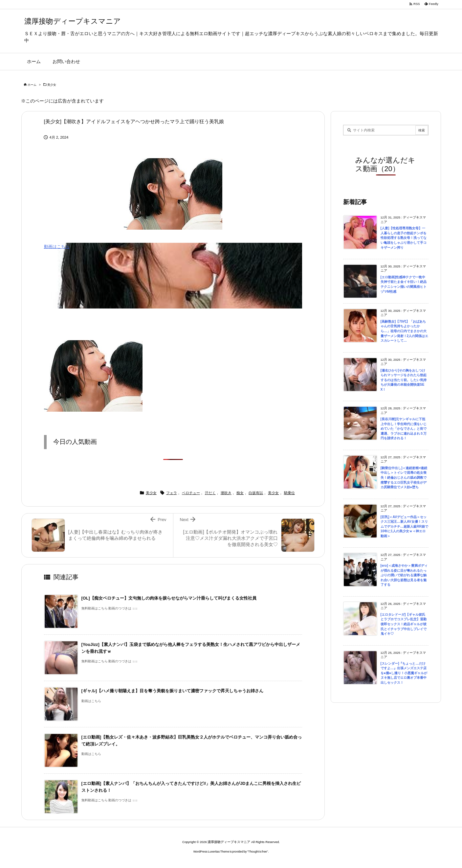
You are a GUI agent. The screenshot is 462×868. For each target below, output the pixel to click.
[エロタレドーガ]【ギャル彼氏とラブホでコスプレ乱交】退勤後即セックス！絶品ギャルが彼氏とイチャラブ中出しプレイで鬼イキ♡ (404, 624)
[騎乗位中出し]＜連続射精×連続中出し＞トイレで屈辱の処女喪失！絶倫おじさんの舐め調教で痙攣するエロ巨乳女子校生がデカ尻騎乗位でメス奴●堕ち (404, 478)
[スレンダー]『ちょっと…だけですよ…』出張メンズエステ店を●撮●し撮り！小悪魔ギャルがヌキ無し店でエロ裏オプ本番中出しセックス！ (404, 673)
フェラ (172, 493)
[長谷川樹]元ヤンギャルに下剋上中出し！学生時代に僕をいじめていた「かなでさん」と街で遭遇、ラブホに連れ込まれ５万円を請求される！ (404, 429)
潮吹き (226, 493)
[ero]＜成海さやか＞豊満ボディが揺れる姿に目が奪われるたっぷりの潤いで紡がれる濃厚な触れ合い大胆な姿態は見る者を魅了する (404, 575)
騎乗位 (289, 493)
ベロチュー (191, 493)
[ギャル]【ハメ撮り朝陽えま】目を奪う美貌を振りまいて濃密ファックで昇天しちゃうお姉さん (173, 691)
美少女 (52, 85)
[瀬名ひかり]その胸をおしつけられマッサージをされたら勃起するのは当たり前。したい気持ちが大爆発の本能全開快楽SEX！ (404, 380)
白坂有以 (256, 493)
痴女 (240, 493)
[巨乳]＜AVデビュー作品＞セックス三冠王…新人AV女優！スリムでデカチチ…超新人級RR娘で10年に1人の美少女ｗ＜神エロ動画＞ (404, 526)
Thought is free (258, 852)
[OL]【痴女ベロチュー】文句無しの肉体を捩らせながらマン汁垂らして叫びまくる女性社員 (169, 598)
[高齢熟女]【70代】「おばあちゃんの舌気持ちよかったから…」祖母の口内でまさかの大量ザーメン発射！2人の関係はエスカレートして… (405, 331)
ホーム (32, 85)
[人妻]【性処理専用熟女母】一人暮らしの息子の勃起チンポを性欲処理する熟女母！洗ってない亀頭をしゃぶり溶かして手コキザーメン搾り (404, 238)
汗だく (210, 493)
